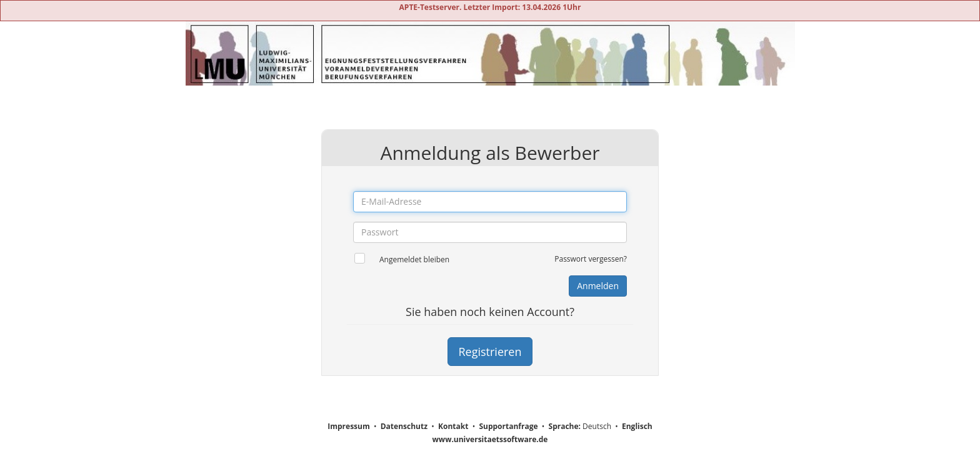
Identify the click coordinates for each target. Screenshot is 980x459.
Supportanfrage (508, 426)
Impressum (349, 426)
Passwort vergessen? (591, 259)
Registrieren (490, 352)
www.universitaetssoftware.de (490, 439)
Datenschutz (404, 426)
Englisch (637, 426)
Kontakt (453, 426)
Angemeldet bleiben (414, 259)
